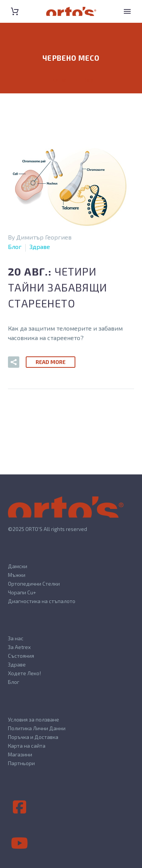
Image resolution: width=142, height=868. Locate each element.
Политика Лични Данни (37, 728)
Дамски (18, 566)
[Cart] (15, 12)
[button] (14, 362)
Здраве (40, 247)
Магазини (20, 754)
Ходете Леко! (24, 673)
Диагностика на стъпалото (42, 601)
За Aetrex (19, 647)
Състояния (21, 656)
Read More (51, 362)
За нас (16, 638)
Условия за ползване (34, 719)
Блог (15, 247)
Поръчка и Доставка (33, 737)
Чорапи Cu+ (22, 592)
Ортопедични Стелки (34, 584)
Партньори (21, 763)
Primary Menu (127, 11)
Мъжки (17, 575)
